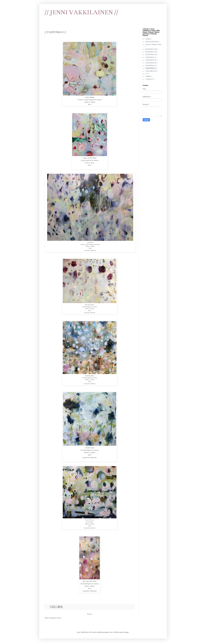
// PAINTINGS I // (151, 68)
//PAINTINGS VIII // (152, 49)
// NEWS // (148, 39)
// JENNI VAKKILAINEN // (81, 12)
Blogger (126, 632)
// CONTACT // (150, 79)
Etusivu (90, 614)
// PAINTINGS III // (151, 63)
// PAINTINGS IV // (151, 60)
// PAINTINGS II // (151, 66)
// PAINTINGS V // (151, 57)
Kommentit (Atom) (55, 618)
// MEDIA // (149, 76)
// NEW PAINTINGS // (152, 42)
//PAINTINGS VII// (151, 52)
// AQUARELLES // (151, 71)
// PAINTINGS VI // (151, 55)
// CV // (147, 74)
